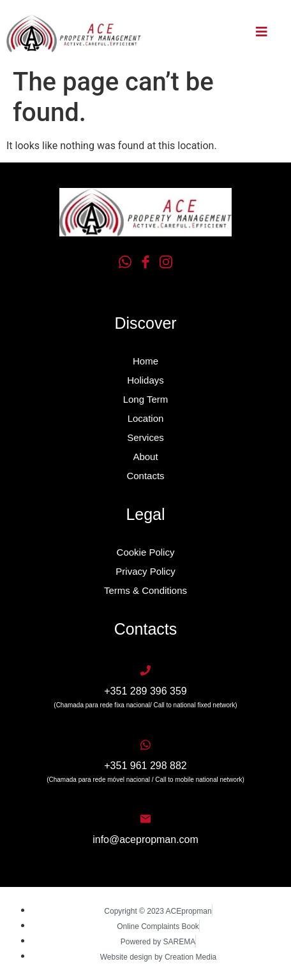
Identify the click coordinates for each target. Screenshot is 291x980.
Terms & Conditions (145, 590)
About (145, 457)
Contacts (145, 476)
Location (146, 418)
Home (145, 361)
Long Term (146, 399)
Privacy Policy (145, 571)
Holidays (145, 380)
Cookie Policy (146, 552)
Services (145, 437)
